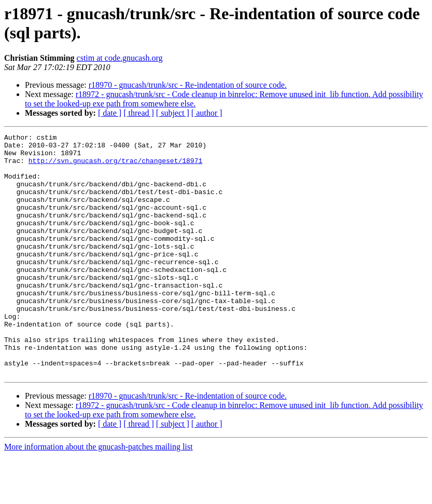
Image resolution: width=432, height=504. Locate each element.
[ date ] (110, 113)
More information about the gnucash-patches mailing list (98, 495)
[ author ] (207, 113)
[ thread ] (139, 113)
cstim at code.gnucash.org (120, 58)
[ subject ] (173, 113)
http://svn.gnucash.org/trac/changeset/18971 (115, 167)
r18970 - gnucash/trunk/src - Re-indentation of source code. (188, 85)
